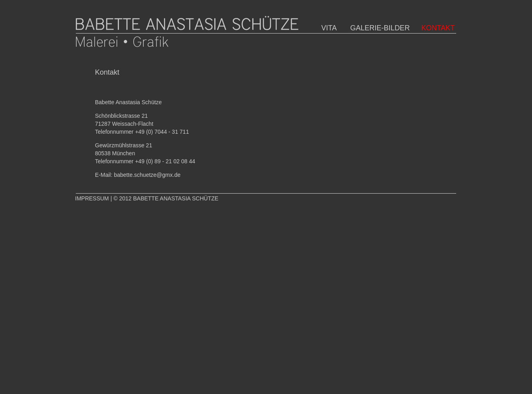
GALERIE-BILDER (374, 28)
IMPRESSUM (92, 198)
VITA (326, 28)
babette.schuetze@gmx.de (147, 175)
